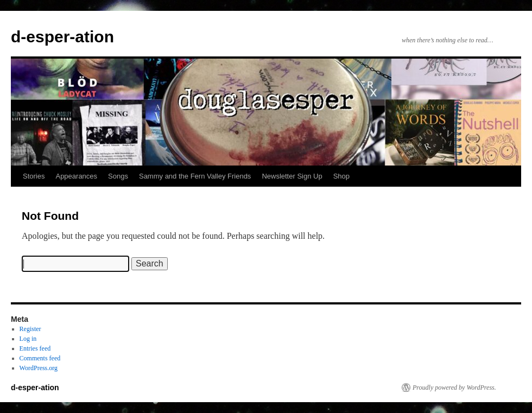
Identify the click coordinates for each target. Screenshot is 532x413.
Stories (34, 176)
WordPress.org (39, 368)
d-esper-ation (62, 37)
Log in (28, 339)
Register (30, 329)
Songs (118, 176)
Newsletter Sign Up (292, 176)
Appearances (76, 176)
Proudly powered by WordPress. (454, 387)
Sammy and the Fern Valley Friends (195, 176)
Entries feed (35, 348)
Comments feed (40, 358)
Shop (341, 176)
